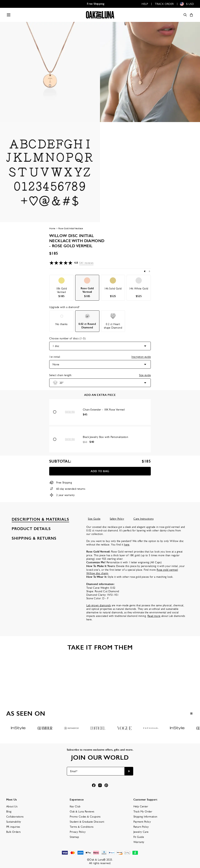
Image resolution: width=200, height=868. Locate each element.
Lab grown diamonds (99, 605)
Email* (74, 771)
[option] (62, 288)
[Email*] (96, 771)
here (127, 545)
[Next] (149, 271)
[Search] (185, 15)
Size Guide (94, 519)
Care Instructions (143, 519)
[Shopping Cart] (191, 15)
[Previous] (145, 271)
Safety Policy (117, 519)
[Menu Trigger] (9, 15)
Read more (154, 616)
